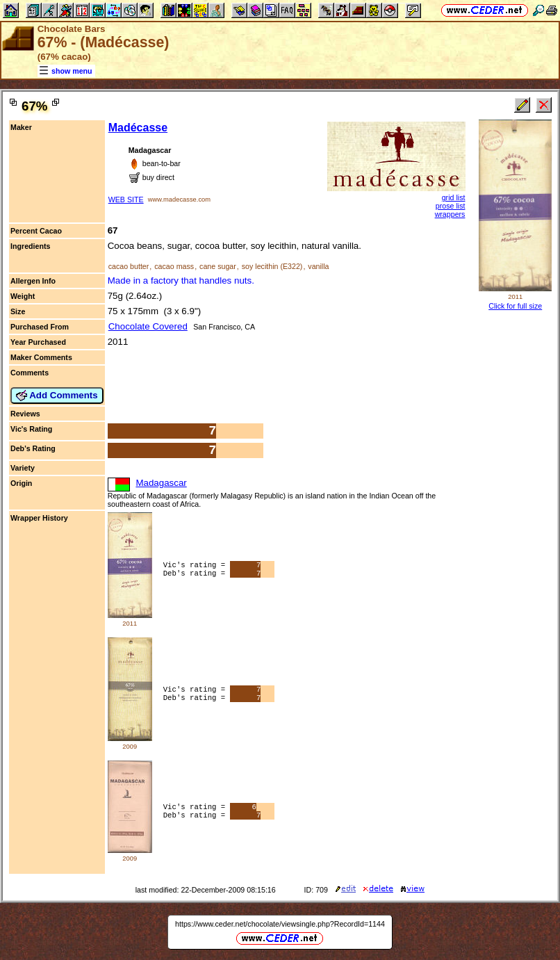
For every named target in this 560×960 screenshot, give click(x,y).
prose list (451, 206)
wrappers (450, 214)
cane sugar (218, 266)
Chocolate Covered (148, 326)
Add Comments (57, 396)
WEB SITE (126, 200)
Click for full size (515, 306)
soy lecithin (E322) (272, 266)
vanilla (318, 266)
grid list (454, 197)
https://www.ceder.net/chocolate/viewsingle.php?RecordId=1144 (280, 924)
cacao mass (174, 266)
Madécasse (138, 128)
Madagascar (161, 483)
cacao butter (129, 266)
